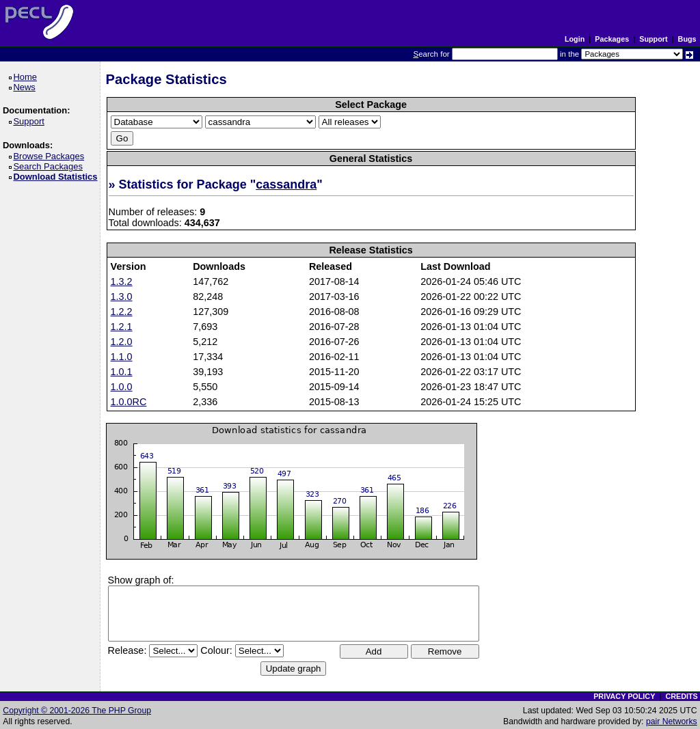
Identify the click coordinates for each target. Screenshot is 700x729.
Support (653, 39)
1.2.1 (122, 327)
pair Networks (672, 721)
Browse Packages (51, 156)
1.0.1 (122, 372)
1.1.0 (122, 357)
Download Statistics (57, 177)
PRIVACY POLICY (624, 696)
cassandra (286, 184)
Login (575, 39)
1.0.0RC (129, 402)
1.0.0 (122, 387)
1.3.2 (122, 281)
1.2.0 (122, 342)
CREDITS (681, 696)
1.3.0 (122, 297)
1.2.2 (122, 312)
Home (27, 77)
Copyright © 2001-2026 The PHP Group (77, 711)
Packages (612, 39)
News (26, 87)
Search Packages (50, 166)
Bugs (687, 39)
